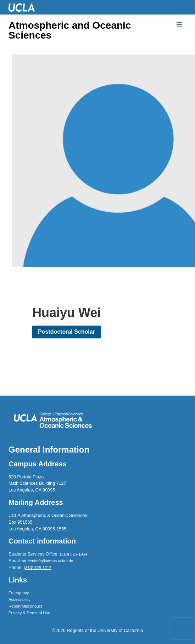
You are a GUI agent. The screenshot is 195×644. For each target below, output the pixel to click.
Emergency (19, 593)
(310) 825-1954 (74, 554)
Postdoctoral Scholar (66, 332)
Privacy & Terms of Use (29, 613)
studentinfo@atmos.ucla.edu (48, 561)
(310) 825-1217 (37, 568)
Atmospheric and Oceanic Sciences (70, 30)
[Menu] (179, 25)
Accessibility (19, 599)
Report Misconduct (25, 606)
